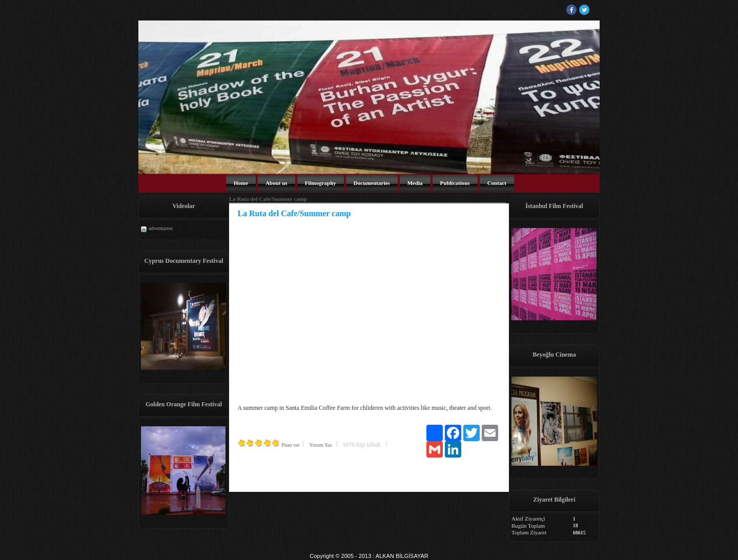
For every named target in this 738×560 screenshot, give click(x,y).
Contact (497, 183)
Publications (455, 183)
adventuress (161, 228)
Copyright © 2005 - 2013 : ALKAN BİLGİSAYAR (369, 556)
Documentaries (372, 183)
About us (276, 183)
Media (415, 183)
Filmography (321, 183)
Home (241, 183)
